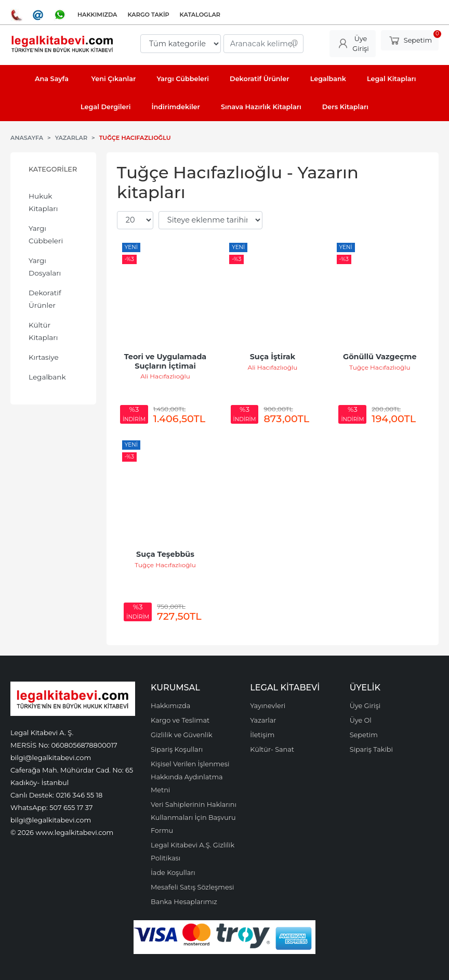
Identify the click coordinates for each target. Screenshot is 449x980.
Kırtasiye (44, 357)
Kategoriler (53, 169)
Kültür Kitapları (43, 331)
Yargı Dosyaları (45, 267)
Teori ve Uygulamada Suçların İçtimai (167, 361)
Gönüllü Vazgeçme (380, 357)
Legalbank (47, 377)
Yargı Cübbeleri (46, 234)
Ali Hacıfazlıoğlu (165, 376)
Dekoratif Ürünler (45, 299)
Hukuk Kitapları (43, 202)
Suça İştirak (273, 357)
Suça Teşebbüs (165, 554)
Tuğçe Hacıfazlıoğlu (380, 367)
